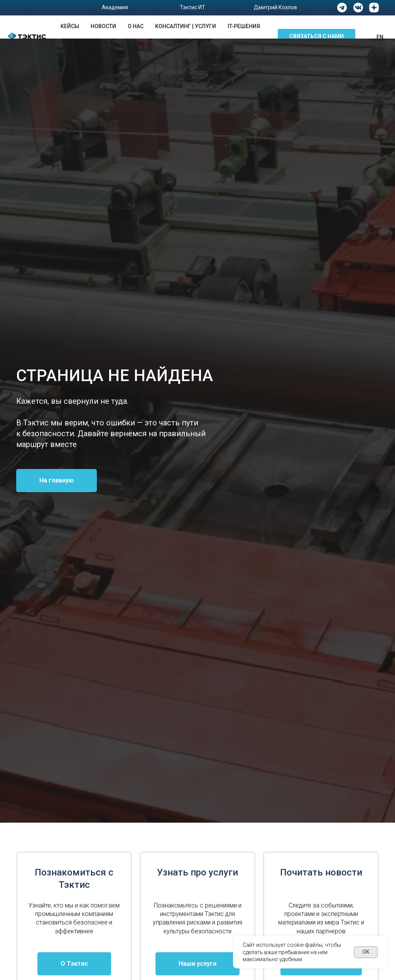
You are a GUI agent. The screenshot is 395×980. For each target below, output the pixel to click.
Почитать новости (321, 872)
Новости (103, 26)
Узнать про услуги (197, 872)
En (380, 37)
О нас (136, 26)
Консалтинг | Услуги (186, 26)
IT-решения (244, 26)
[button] (317, 37)
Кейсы (70, 26)
